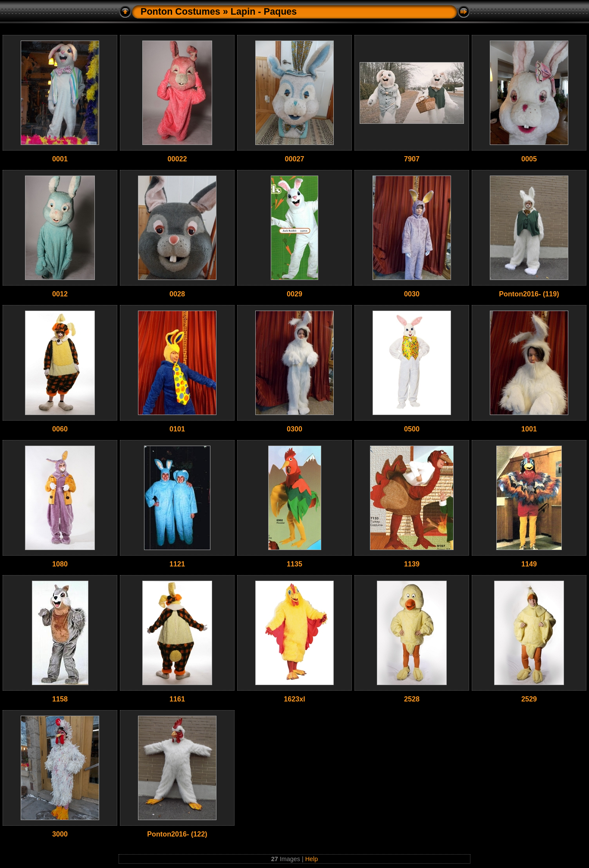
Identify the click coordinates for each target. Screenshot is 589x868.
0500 (412, 429)
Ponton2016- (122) (177, 834)
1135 (294, 564)
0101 (177, 429)
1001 (529, 429)
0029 (294, 294)
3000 (60, 834)
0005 (529, 159)
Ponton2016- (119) (529, 294)
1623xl (294, 699)
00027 (294, 159)
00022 (177, 159)
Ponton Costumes (180, 11)
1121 (177, 564)
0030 (412, 294)
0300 (294, 429)
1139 (412, 564)
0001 (60, 159)
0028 (177, 294)
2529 (529, 699)
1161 (177, 699)
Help (312, 859)
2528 (412, 699)
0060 (60, 429)
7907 (412, 159)
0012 (60, 294)
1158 (60, 699)
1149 (529, 564)
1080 (60, 564)
